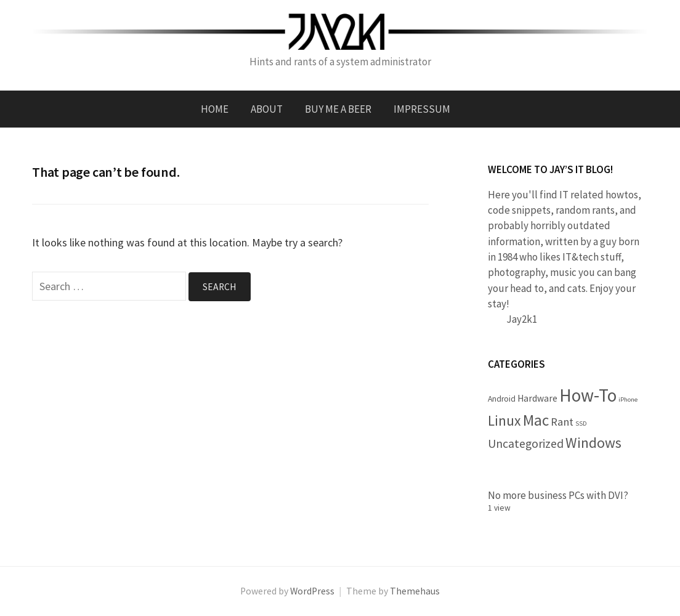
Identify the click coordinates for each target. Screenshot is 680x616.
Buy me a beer (338, 109)
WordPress (312, 591)
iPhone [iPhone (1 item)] (628, 399)
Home (215, 109)
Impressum (422, 109)
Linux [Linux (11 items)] (504, 420)
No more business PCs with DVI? (558, 495)
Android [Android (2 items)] (502, 399)
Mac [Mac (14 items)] (536, 420)
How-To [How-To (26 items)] (588, 395)
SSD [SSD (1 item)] (581, 423)
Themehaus (415, 591)
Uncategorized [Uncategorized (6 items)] (526, 444)
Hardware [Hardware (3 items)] (537, 398)
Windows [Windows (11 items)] (593, 443)
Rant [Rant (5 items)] (562, 422)
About (267, 109)
